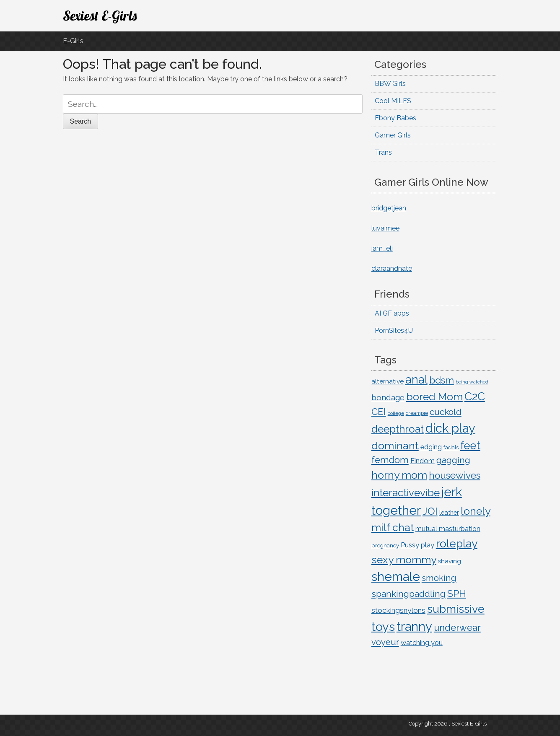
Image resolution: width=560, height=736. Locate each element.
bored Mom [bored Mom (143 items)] (434, 397)
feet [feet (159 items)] (470, 446)
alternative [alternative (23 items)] (388, 381)
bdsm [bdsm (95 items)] (442, 380)
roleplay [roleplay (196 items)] (457, 543)
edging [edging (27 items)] (431, 447)
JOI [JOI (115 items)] (430, 511)
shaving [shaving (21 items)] (450, 561)
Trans (383, 152)
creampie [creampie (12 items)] (417, 413)
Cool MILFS (393, 101)
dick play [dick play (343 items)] (450, 428)
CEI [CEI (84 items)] (379, 412)
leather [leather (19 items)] (449, 512)
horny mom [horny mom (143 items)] (399, 475)
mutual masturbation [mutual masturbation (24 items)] (448, 529)
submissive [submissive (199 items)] (456, 609)
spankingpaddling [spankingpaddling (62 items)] (408, 594)
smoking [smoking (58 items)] (439, 578)
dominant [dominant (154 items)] (395, 446)
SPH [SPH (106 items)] (457, 593)
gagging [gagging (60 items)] (453, 460)
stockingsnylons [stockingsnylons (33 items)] (398, 610)
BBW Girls (390, 84)
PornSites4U (394, 330)
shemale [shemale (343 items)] (396, 577)
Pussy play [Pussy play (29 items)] (417, 545)
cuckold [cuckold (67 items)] (446, 412)
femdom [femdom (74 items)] (390, 460)
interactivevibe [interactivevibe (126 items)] (406, 493)
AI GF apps (392, 313)
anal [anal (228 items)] (416, 379)
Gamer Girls (393, 135)
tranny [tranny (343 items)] (414, 626)
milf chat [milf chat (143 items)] (393, 527)
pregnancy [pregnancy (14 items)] (385, 545)
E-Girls (73, 41)
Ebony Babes (395, 118)
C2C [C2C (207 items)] (475, 396)
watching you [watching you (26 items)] (422, 643)
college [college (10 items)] (396, 413)
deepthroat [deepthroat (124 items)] (398, 429)
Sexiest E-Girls (100, 16)
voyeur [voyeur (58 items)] (385, 642)
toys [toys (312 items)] (383, 627)
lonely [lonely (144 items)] (476, 511)
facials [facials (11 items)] (451, 448)
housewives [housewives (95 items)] (455, 475)
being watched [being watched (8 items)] (472, 382)
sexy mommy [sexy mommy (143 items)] (404, 560)
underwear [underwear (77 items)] (457, 628)
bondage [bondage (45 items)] (388, 397)
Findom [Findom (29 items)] (423, 461)
